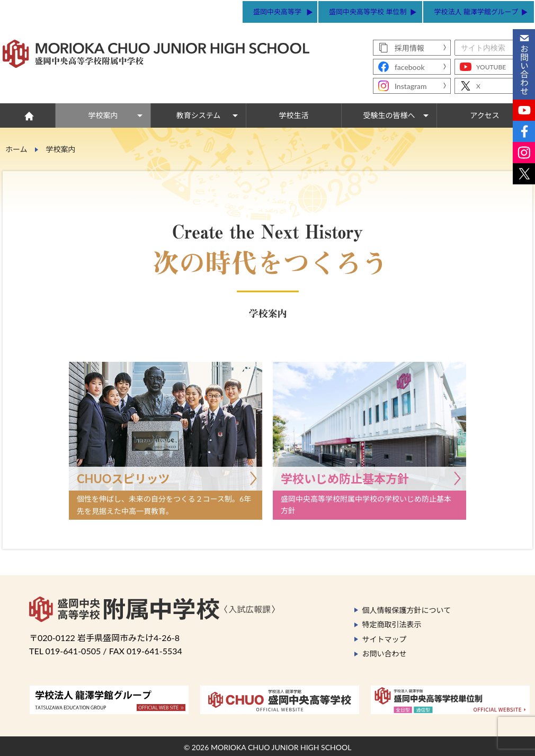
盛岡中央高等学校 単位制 (368, 12)
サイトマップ (385, 639)
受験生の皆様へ (389, 115)
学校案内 (103, 115)
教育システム (199, 115)
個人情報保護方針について (407, 610)
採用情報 (409, 48)
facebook (410, 67)
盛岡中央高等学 (277, 12)
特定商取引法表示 (392, 624)
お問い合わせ (385, 653)
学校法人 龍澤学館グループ (476, 12)
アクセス (484, 115)
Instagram (411, 86)
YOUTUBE (491, 67)
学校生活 (294, 115)
